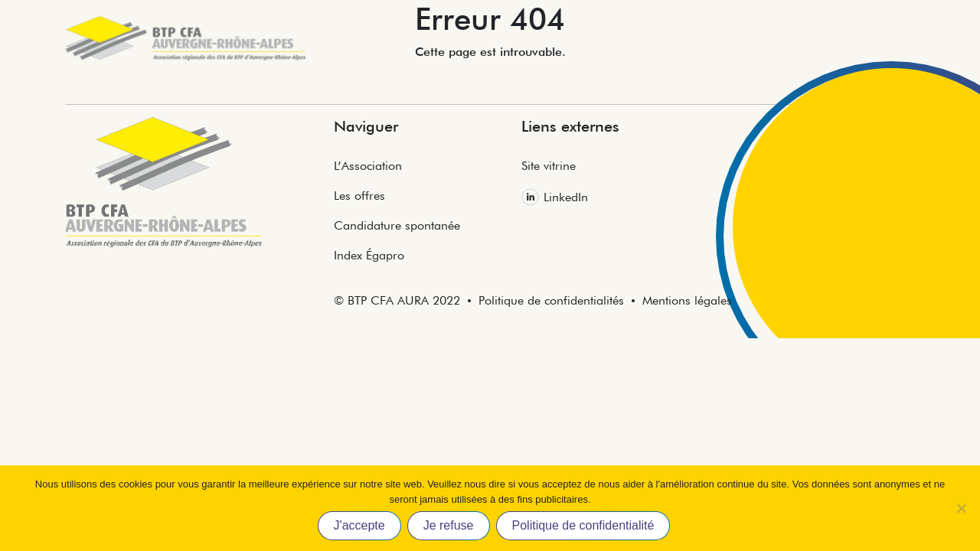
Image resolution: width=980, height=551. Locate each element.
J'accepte (359, 525)
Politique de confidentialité (583, 525)
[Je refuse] (961, 508)
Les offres (359, 196)
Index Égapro (369, 255)
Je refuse (449, 525)
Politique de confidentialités (551, 300)
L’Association (368, 166)
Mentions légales (687, 300)
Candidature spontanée (397, 225)
